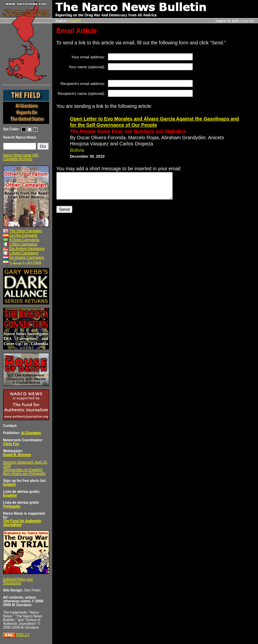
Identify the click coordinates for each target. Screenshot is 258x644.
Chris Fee (11, 444)
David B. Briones (17, 455)
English (9, 484)
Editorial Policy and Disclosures (18, 581)
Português (12, 506)
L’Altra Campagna (23, 244)
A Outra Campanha (24, 240)
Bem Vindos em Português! (24, 474)
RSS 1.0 (23, 635)
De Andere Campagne (27, 257)
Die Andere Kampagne (27, 249)
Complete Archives (18, 159)
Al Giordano (31, 433)
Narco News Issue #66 (21, 155)
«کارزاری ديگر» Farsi (25, 262)
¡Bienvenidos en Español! (23, 470)
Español (75, 21)
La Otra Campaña (23, 235)
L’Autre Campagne (24, 253)
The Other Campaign (26, 231)
